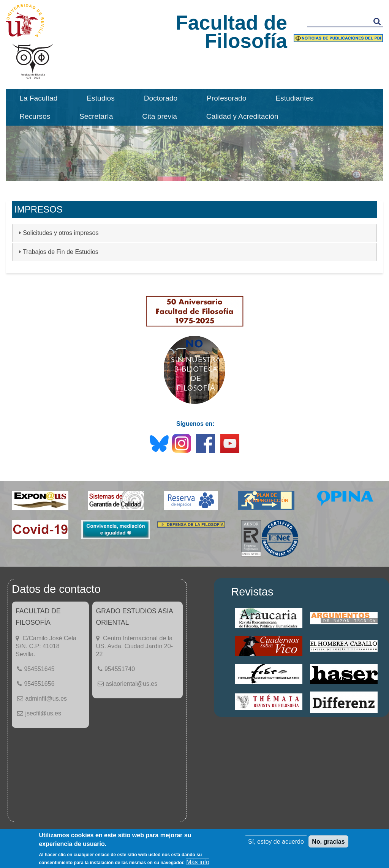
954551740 (120, 669)
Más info (198, 862)
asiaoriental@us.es (131, 684)
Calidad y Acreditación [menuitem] (242, 116)
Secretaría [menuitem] (96, 116)
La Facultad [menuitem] (38, 98)
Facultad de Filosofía (231, 32)
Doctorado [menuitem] (161, 98)
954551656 (39, 684)
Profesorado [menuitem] (227, 98)
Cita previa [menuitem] (160, 116)
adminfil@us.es (46, 699)
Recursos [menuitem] (35, 116)
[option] (194, 135)
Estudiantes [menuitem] (294, 98)
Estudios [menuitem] (101, 98)
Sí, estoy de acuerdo (276, 842)
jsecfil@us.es (43, 713)
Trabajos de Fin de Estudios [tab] (58, 252)
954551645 (39, 669)
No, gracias (328, 842)
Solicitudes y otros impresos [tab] (58, 233)
